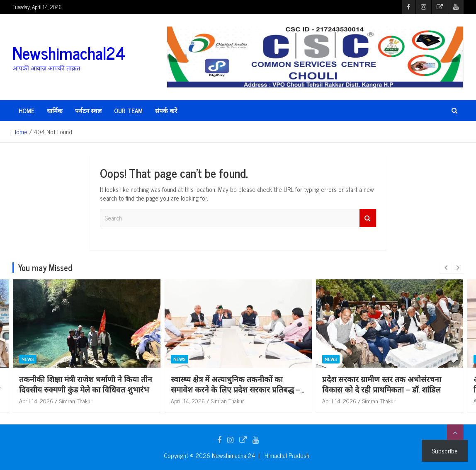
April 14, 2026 (36, 401)
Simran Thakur (76, 401)
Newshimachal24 (69, 53)
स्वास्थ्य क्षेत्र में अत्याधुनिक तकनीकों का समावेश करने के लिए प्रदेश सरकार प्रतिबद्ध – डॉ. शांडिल (236, 389)
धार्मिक (55, 110)
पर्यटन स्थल (88, 110)
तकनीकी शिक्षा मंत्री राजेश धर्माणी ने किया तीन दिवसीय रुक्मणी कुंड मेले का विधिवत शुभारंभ (86, 384)
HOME (27, 110)
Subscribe (445, 451)
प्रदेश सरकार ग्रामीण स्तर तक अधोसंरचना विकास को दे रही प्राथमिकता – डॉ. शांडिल (382, 384)
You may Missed (45, 268)
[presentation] (446, 268)
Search (368, 218)
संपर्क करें (166, 110)
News (28, 359)
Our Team (128, 110)
